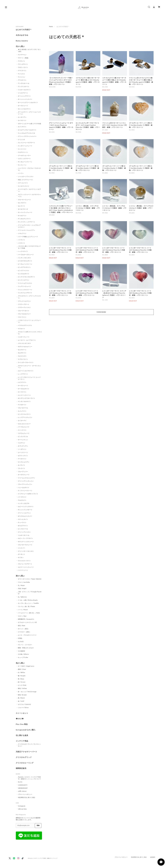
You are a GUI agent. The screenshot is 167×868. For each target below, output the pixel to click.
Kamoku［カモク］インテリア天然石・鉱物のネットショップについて (30, 778)
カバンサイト (22, 127)
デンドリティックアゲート (27, 222)
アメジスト (22, 74)
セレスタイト (22, 203)
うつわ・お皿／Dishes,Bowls (28, 600)
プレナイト (22, 468)
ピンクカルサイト (24, 274)
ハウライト (22, 243)
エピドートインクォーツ (26, 567)
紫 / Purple (22, 676)
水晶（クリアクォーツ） (26, 180)
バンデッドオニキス (24, 258)
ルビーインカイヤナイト (26, 371)
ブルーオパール (23, 408)
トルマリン (22, 443)
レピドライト (22, 382)
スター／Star (22, 616)
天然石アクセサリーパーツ (27, 752)
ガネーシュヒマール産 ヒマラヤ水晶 (29, 124)
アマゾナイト (22, 71)
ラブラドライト (23, 359)
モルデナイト (22, 353)
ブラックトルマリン (24, 301)
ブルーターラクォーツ (25, 545)
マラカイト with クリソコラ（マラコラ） (30, 333)
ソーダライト (22, 449)
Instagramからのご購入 (26, 730)
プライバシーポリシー (25, 794)
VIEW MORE (101, 312)
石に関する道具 (22, 735)
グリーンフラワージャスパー (27, 136)
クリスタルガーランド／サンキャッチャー (29, 745)
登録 (38, 825)
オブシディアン (23, 446)
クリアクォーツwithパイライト (28, 494)
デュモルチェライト (24, 219)
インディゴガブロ (24, 503)
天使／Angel (22, 588)
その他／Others (23, 654)
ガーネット (22, 554)
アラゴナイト (22, 80)
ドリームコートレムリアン (27, 230)
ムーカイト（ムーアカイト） (27, 340)
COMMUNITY (23, 785)
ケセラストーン (23, 152)
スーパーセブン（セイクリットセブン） (29, 190)
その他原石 (22, 651)
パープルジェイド (24, 427)
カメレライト (22, 411)
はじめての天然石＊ (24, 30)
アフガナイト (22, 405)
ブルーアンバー (23, 471)
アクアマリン (22, 55)
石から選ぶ (20, 46)
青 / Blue (21, 679)
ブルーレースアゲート (25, 564)
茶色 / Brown (22, 695)
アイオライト (22, 459)
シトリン (21, 173)
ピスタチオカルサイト (25, 261)
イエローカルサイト (24, 90)
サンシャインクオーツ (25, 510)
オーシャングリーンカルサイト (28, 102)
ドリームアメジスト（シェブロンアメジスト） (29, 226)
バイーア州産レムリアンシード (28, 237)
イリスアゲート (23, 93)
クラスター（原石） (24, 632)
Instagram (22, 806)
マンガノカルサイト (24, 401)
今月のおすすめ (22, 35)
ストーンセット (22, 713)
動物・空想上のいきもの (26, 648)
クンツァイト (22, 149)
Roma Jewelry (22, 41)
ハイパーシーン (23, 570)
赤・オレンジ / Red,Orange (27, 692)
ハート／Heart (23, 610)
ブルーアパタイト (24, 311)
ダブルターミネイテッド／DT (27, 622)
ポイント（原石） (24, 629)
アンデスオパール (24, 83)
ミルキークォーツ (24, 337)
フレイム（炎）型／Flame (26, 606)
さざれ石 (21, 641)
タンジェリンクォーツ (25, 212)
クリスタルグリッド (24, 757)
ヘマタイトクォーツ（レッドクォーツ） (29, 321)
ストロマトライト (24, 186)
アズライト (22, 61)
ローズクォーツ (23, 385)
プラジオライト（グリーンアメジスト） (29, 297)
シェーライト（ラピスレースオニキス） (29, 169)
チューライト (22, 522)
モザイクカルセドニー (25, 346)
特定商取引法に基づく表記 (27, 797)
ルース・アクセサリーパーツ (27, 635)
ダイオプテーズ (23, 209)
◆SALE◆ (20, 719)
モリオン (21, 557)
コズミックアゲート (24, 158)
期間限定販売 (21, 768)
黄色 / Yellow (22, 688)
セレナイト (22, 206)
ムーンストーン (23, 452)
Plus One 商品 (22, 724)
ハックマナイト (23, 251)
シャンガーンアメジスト (26, 176)
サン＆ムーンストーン (25, 162)
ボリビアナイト (23, 526)
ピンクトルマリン (24, 280)
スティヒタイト (23, 519)
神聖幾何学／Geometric (26, 619)
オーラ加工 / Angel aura (26, 666)
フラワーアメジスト (24, 307)
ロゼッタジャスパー (24, 424)
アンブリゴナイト (24, 86)
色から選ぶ (20, 663)
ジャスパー (22, 548)
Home (51, 26)
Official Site (22, 809)
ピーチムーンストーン (25, 264)
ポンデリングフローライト (27, 398)
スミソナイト (22, 430)
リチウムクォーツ (24, 433)
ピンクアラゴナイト (24, 267)
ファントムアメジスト (25, 283)
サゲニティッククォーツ (26, 541)
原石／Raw (22, 626)
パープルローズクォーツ (26, 254)
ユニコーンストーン (24, 395)
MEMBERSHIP (23, 788)
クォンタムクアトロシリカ (27, 133)
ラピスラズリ (22, 356)
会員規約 (153, 857)
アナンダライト (23, 64)
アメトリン (22, 77)
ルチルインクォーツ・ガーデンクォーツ (29, 367)
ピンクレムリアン (24, 462)
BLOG (20, 782)
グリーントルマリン (24, 513)
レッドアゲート (23, 374)
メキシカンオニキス (24, 343)
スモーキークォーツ (24, 200)
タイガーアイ (22, 421)
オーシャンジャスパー (25, 99)
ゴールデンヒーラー (24, 155)
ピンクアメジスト (24, 270)
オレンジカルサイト (24, 109)
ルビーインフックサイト (26, 506)
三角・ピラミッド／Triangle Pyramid (30, 593)
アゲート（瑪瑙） (24, 58)
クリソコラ (22, 139)
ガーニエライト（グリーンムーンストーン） (29, 113)
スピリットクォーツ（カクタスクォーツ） (29, 195)
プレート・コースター (25, 645)
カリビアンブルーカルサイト (27, 130)
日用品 (20, 638)
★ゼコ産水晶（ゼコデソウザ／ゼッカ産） (29, 50)
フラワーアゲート (24, 304)
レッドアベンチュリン (25, 417)
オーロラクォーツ (24, 475)
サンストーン (22, 165)
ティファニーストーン (25, 491)
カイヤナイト (22, 120)
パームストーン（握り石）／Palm (29, 613)
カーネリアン (22, 117)
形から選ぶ (20, 576)
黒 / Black (21, 698)
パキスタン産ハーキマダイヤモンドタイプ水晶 (29, 247)
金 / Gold (21, 701)
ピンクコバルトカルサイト (27, 277)
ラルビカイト (22, 500)
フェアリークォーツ (24, 286)
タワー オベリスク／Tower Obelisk (30, 579)
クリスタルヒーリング (25, 763)
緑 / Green (22, 682)
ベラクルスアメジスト (25, 325)
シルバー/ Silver (23, 708)
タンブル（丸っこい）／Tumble (28, 603)
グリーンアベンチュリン (26, 481)
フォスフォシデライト (25, 293)
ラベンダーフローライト (26, 362)
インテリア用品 (22, 741)
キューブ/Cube (23, 657)
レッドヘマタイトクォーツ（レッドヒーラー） (29, 378)
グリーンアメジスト (24, 532)
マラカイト (22, 329)
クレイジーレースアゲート (27, 143)
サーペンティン (23, 440)
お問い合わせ (22, 791)
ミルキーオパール (24, 535)
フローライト (22, 317)
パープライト (22, 497)
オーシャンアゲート (24, 96)
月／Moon (21, 585)
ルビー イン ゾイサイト (25, 538)
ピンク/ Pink (22, 685)
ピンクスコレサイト (24, 414)
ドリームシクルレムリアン (27, 478)
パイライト (22, 240)
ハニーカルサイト (24, 487)
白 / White (22, 672)
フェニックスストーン (25, 290)
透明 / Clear (22, 669)
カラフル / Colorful (24, 704)
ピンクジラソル (23, 436)
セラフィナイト (23, 456)
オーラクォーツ (23, 106)
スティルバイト (23, 183)
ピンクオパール (23, 529)
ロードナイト (22, 392)
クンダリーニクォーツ (25, 146)
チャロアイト (22, 216)
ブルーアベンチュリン (25, 484)
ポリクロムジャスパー (25, 516)
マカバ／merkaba (24, 582)
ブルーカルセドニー (24, 314)
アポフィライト (23, 67)
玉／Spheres (22, 597)
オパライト (22, 465)
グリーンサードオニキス (26, 551)
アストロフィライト (24, 561)
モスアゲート (22, 350)
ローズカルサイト (24, 389)
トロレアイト (22, 233)
